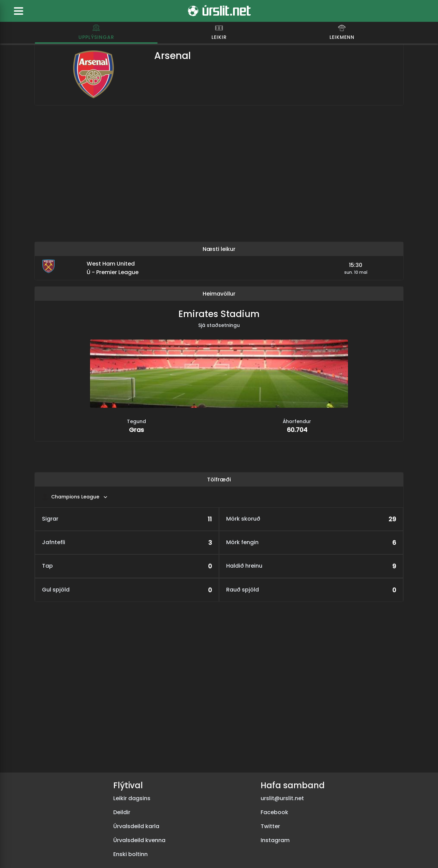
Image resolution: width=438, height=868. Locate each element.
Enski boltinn (130, 854)
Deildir (122, 812)
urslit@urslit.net (282, 798)
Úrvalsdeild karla (136, 826)
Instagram (275, 840)
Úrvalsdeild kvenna (139, 840)
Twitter (270, 826)
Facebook (274, 812)
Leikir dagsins (132, 798)
